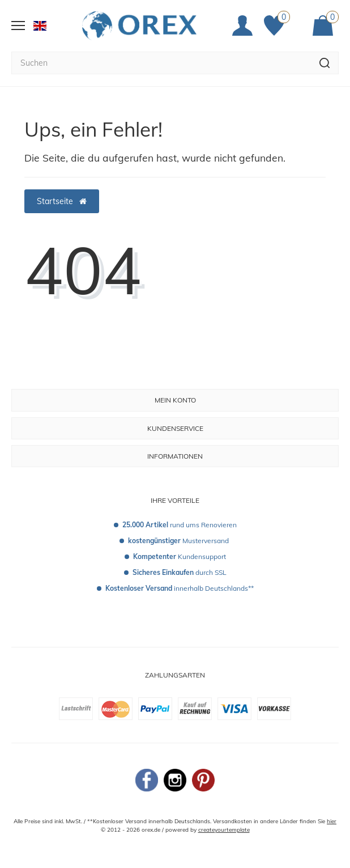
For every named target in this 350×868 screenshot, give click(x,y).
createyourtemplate (224, 830)
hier (332, 821)
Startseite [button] (62, 201)
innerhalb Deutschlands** (180, 588)
